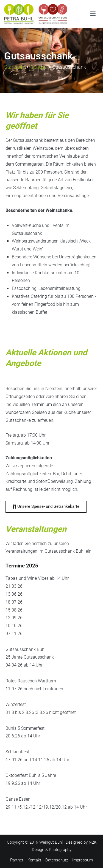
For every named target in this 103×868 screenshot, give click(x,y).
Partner (17, 860)
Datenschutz (57, 860)
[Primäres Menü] (93, 14)
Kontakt (34, 860)
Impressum (83, 860)
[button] (46, 507)
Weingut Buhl (51, 842)
